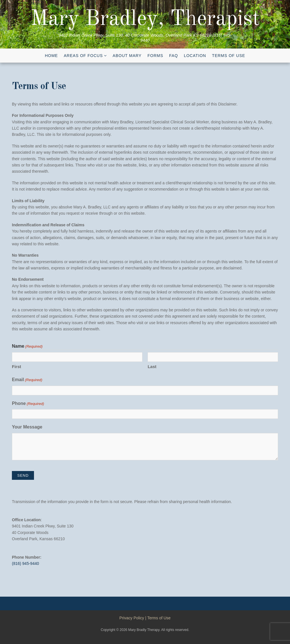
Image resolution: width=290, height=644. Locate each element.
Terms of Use (229, 56)
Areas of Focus (83, 56)
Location (195, 56)
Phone (28, 404)
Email (27, 380)
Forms (155, 56)
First (17, 367)
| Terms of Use (158, 618)
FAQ (173, 56)
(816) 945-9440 (25, 563)
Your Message (27, 427)
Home (51, 56)
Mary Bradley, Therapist (145, 19)
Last (152, 367)
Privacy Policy (132, 618)
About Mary (127, 56)
